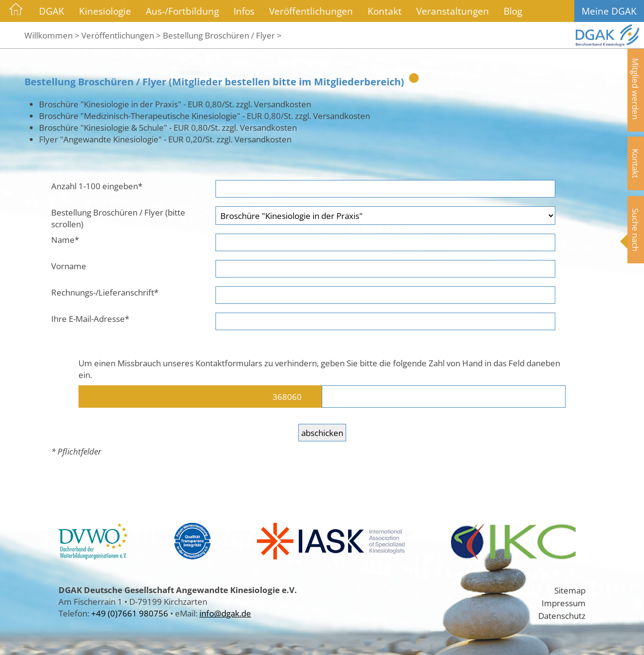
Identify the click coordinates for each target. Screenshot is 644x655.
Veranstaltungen (453, 11)
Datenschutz (562, 615)
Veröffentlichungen (311, 11)
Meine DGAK (609, 11)
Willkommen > (52, 35)
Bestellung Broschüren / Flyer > (222, 35)
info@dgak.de (225, 613)
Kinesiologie (105, 11)
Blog (513, 11)
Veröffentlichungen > (121, 35)
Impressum (564, 603)
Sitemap (570, 590)
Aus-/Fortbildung (182, 11)
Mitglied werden (636, 89)
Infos (244, 11)
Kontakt (385, 11)
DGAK (52, 11)
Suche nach (636, 230)
